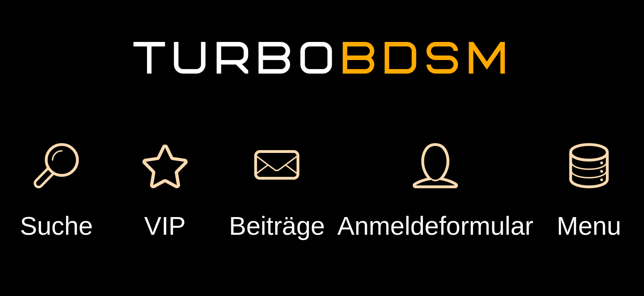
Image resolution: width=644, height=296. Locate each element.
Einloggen (322, 100)
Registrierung (322, 146)
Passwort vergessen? (322, 184)
